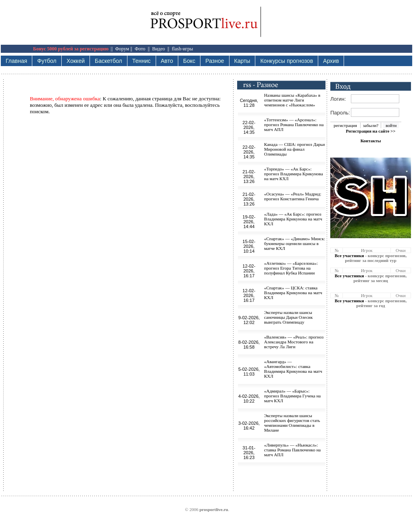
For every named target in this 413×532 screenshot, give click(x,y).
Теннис (142, 61)
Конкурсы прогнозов (287, 61)
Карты (242, 61)
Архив (331, 61)
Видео (159, 49)
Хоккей (76, 61)
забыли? (371, 125)
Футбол (47, 61)
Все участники (349, 256)
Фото (140, 49)
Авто (167, 61)
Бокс (189, 61)
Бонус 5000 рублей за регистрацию (71, 49)
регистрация (345, 125)
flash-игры (183, 49)
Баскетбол (108, 61)
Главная (16, 61)
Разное (215, 61)
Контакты (371, 141)
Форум (122, 49)
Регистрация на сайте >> (370, 131)
